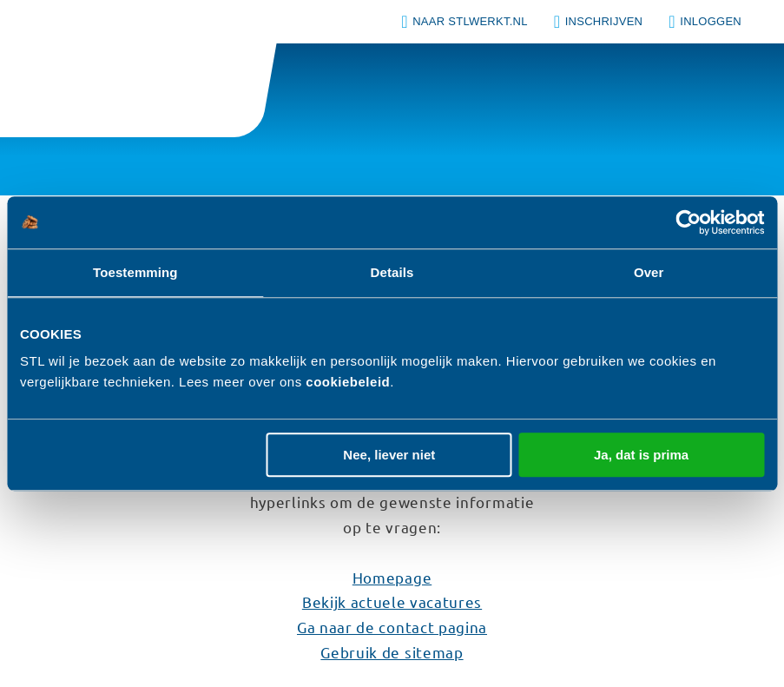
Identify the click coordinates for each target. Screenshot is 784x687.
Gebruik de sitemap (392, 652)
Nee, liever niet (389, 455)
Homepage (392, 577)
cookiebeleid (348, 382)
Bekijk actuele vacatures (392, 601)
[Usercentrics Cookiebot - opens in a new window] (688, 222)
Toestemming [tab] (135, 272)
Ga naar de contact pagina (392, 627)
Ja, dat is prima (641, 455)
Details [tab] (392, 272)
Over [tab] (649, 272)
